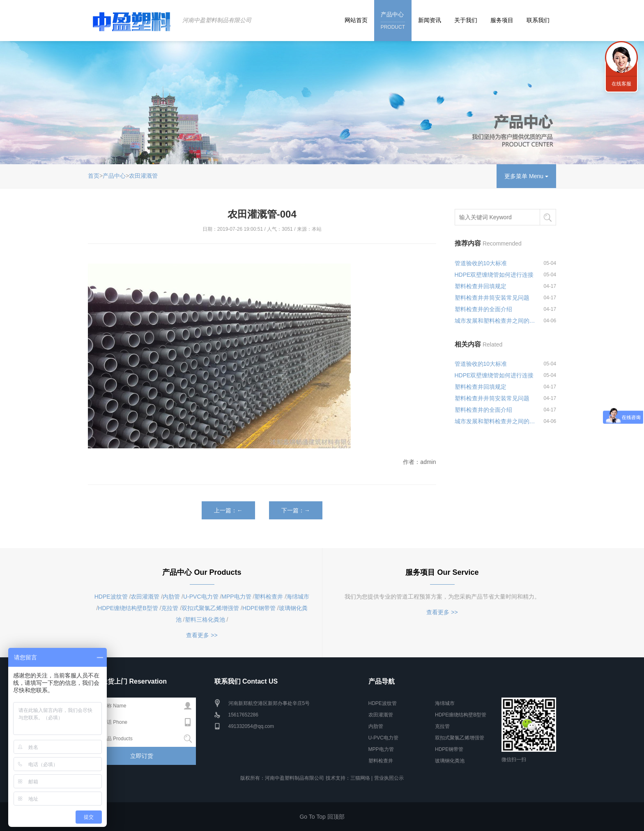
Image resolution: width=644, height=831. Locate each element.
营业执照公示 (389, 778)
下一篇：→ (296, 510)
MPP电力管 (236, 597)
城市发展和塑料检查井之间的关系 (495, 321)
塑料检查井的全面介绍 (483, 309)
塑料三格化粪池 (205, 620)
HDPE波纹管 (111, 597)
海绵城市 (298, 597)
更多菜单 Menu (526, 176)
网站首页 (356, 20)
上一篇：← (228, 510)
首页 (94, 176)
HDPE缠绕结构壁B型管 (128, 608)
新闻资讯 (430, 20)
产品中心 (393, 21)
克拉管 (170, 608)
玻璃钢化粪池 (450, 761)
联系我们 (538, 20)
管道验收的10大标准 (481, 263)
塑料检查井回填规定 (481, 286)
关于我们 (466, 20)
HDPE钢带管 (259, 608)
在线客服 (621, 84)
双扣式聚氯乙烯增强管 (210, 608)
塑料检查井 (269, 597)
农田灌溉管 (143, 176)
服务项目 (502, 20)
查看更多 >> (202, 635)
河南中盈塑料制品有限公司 (217, 20)
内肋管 (171, 597)
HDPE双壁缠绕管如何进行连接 (494, 275)
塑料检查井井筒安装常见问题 (492, 298)
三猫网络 (360, 778)
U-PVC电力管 (201, 597)
